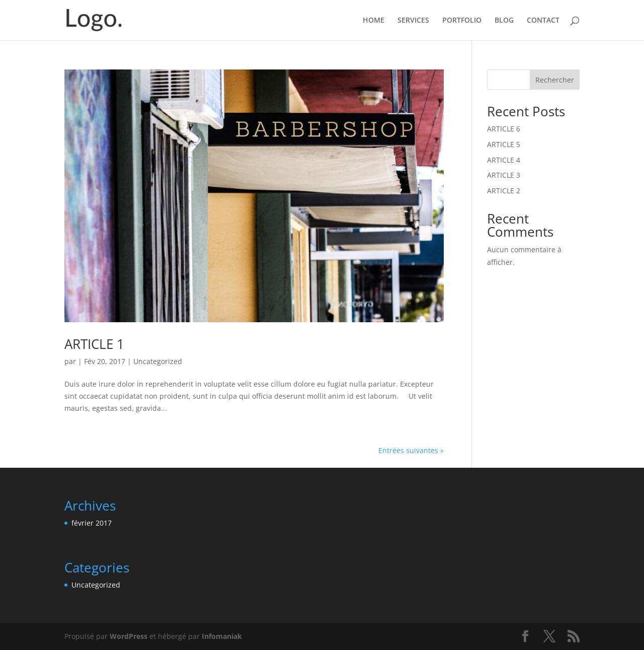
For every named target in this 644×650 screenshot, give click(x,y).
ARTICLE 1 (94, 344)
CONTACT (543, 21)
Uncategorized (158, 361)
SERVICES (413, 21)
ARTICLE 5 (504, 144)
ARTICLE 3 (504, 175)
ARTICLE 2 (504, 191)
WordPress (129, 636)
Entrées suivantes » (411, 450)
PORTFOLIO (462, 21)
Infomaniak (222, 636)
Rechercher (555, 80)
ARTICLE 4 (504, 160)
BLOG (504, 21)
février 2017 (92, 523)
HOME (374, 21)
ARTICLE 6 (504, 129)
